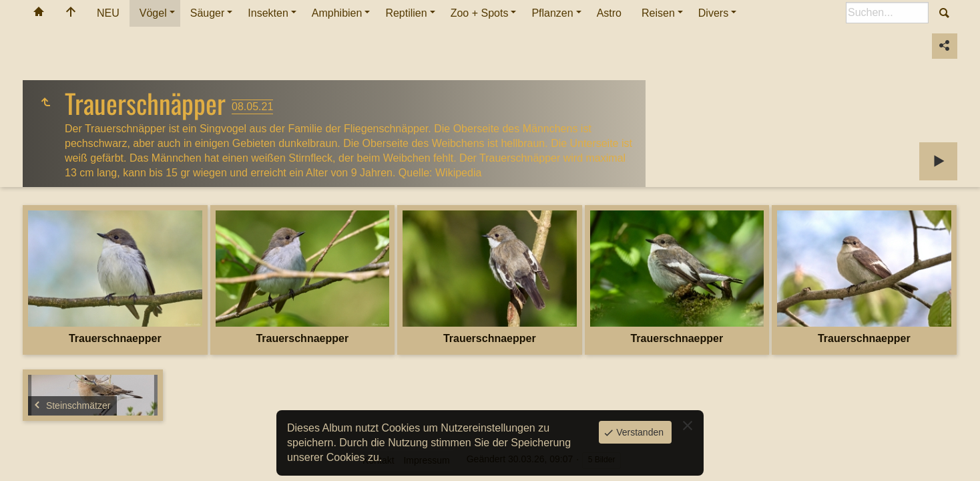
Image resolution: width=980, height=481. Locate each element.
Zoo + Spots (480, 13)
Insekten (268, 13)
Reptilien (406, 13)
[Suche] (887, 13)
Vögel (153, 13)
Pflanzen (552, 13)
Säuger (208, 13)
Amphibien (337, 13)
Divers (713, 13)
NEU (108, 13)
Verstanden (639, 432)
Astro (609, 13)
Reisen (658, 13)
